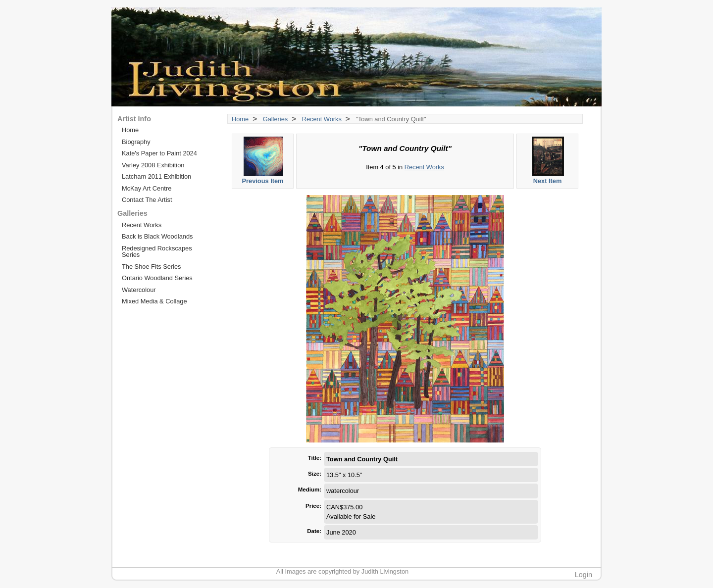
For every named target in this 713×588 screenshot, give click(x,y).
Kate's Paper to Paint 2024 (159, 153)
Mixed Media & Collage (154, 301)
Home (240, 119)
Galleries (276, 119)
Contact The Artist (147, 200)
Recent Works (322, 119)
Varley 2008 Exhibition (153, 165)
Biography (136, 142)
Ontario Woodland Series (157, 278)
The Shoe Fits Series (152, 267)
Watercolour (139, 290)
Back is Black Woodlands (157, 236)
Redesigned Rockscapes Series (157, 251)
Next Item (548, 161)
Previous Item (263, 161)
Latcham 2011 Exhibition (156, 176)
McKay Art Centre (147, 188)
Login (584, 575)
